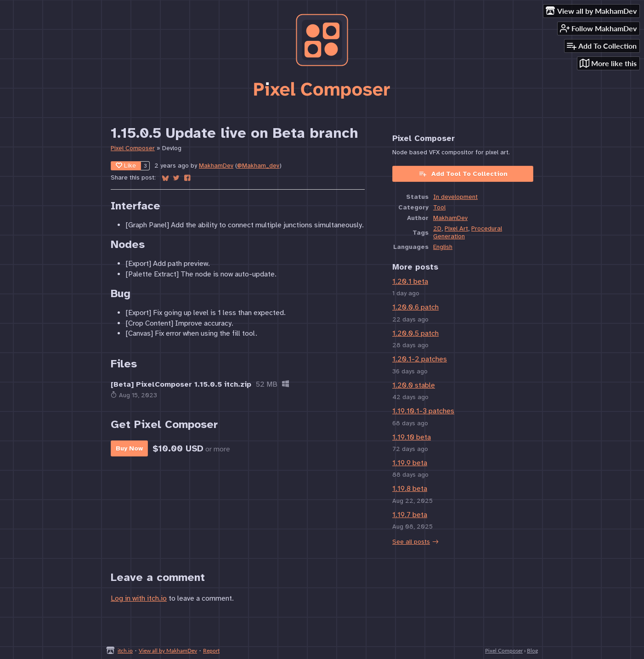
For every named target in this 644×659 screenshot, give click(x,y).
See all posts (411, 542)
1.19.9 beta (410, 463)
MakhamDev (216, 166)
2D (437, 228)
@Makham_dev (258, 166)
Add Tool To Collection (463, 174)
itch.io (125, 651)
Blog (532, 651)
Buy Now (129, 448)
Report (211, 651)
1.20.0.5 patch (415, 333)
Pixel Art (456, 228)
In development (455, 197)
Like (126, 166)
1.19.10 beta (412, 437)
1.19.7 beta (410, 515)
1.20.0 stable (414, 385)
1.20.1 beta (410, 282)
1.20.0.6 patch (415, 307)
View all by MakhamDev (168, 651)
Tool (439, 207)
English (443, 247)
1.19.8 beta (410, 489)
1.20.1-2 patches (420, 359)
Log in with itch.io (139, 598)
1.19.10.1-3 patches (423, 411)
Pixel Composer (133, 148)
